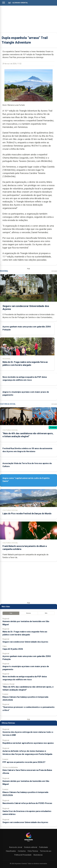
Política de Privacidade (23, 855)
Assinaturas (38, 855)
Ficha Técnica (33, 851)
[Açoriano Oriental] (29, 842)
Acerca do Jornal (16, 847)
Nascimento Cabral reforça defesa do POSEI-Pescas (27, 803)
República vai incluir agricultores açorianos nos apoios (28, 743)
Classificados (11, 851)
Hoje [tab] (11, 613)
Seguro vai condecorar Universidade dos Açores (25, 642)
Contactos (22, 851)
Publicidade (43, 847)
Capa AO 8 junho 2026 (13, 649)
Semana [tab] (28, 613)
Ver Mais (54, 271)
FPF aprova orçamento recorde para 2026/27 (24, 762)
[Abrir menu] (4, 3)
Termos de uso (46, 851)
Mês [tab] (46, 613)
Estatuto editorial (31, 847)
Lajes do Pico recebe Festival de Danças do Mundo (27, 514)
